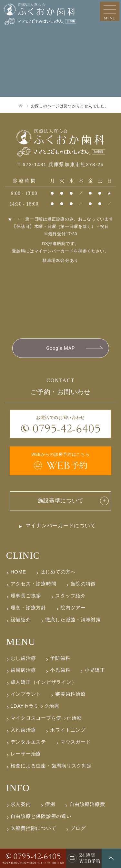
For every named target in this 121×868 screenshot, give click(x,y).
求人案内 (21, 804)
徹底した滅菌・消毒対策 (73, 620)
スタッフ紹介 (70, 596)
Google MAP (60, 348)
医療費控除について (34, 828)
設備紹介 (21, 620)
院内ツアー (73, 608)
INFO (18, 788)
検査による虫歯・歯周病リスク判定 (51, 766)
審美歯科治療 (70, 694)
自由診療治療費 (87, 804)
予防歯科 (60, 658)
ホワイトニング (68, 730)
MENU (21, 642)
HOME (18, 572)
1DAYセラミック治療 (35, 706)
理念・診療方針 (28, 608)
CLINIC (23, 555)
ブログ (78, 828)
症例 (50, 804)
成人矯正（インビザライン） (44, 682)
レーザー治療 (26, 754)
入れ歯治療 (23, 730)
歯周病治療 (23, 670)
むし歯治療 (23, 658)
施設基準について (61, 501)
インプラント (26, 694)
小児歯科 (60, 670)
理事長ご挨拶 (26, 596)
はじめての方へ (58, 572)
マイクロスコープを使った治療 (46, 718)
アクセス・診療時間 (34, 584)
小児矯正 (95, 670)
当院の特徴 (83, 584)
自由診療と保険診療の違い (41, 816)
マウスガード (76, 742)
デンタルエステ (28, 742)
